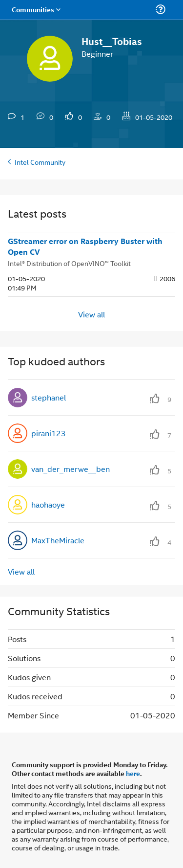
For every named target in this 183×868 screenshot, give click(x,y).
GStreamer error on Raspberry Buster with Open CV (85, 247)
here (133, 773)
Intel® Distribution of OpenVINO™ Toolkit (69, 263)
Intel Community (40, 162)
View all (91, 314)
